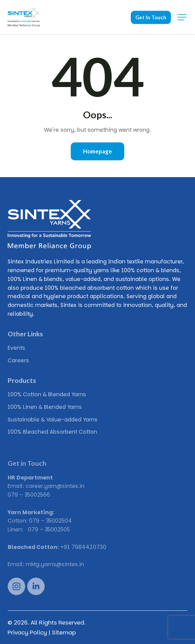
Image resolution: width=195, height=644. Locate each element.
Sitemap (64, 632)
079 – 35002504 (50, 521)
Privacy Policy (27, 632)
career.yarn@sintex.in (55, 486)
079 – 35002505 (49, 529)
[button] (182, 17)
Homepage (97, 151)
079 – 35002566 (29, 495)
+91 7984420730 (83, 547)
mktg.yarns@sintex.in (55, 564)
